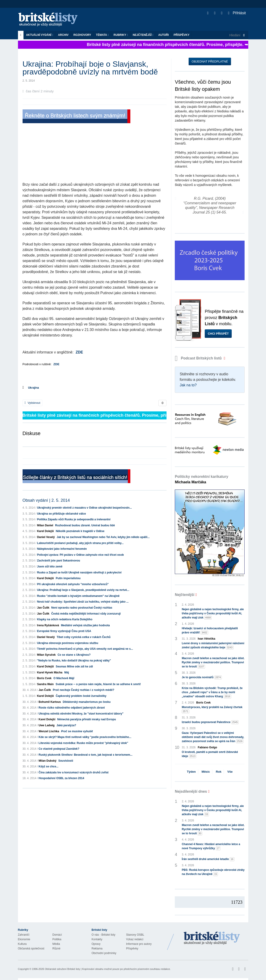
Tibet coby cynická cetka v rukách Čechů (84, 637)
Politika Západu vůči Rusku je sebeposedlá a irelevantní (74, 519)
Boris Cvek (44, 678)
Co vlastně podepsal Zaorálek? (59, 749)
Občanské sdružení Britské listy (62, 969)
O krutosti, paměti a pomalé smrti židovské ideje (210, 754)
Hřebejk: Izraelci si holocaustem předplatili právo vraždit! (210, 631)
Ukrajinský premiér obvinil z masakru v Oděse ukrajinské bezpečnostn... (85, 508)
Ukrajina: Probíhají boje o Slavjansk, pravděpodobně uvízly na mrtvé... (83, 590)
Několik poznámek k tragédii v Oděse (80, 531)
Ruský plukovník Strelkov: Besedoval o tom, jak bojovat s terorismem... (86, 755)
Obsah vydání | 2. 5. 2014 (46, 500)
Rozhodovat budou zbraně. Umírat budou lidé (85, 525)
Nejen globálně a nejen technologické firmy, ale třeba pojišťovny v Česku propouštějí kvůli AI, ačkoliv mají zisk (213, 614)
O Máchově (64, 678)
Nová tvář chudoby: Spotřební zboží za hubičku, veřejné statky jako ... (83, 602)
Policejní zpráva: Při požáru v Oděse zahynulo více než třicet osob (80, 555)
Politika (57, 939)
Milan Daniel (45, 525)
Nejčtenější (143, 35)
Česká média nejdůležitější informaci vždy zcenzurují (86, 614)
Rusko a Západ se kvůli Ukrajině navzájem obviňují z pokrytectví (79, 573)
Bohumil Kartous (50, 702)
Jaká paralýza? (66, 725)
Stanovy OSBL (135, 935)
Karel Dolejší (45, 531)
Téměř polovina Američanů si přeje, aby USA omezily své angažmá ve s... (85, 649)
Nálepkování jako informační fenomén (62, 549)
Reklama (97, 949)
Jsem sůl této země (50, 567)
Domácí (57, 935)
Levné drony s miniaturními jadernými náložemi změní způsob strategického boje (213, 646)
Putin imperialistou (68, 578)
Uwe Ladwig (47, 725)
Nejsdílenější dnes (191, 791)
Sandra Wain (45, 684)
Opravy (96, 944)
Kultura (22, 944)
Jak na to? (188, 385)
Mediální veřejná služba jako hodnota (85, 625)
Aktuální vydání (40, 35)
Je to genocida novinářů (202, 677)
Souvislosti (66, 761)
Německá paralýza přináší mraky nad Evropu (87, 719)
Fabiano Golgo (208, 747)
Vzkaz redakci (135, 939)
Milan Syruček (46, 655)
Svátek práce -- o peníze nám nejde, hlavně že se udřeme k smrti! (98, 684)
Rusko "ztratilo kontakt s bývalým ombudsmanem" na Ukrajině (78, 596)
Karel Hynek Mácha (50, 672)
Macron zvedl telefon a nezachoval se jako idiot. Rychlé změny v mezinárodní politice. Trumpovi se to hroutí (213, 663)
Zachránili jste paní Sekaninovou (59, 561)
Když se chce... (49, 766)
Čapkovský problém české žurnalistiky (81, 696)
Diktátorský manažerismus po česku (87, 702)
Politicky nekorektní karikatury (202, 479)
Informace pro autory (139, 944)
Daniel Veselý (46, 537)
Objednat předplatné (210, 61)
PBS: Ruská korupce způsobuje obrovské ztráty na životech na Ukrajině (213, 872)
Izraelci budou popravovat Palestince (210, 722)
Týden (191, 772)
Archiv (63, 35)
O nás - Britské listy (104, 935)
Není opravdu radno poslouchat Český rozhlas (82, 608)
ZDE (79, 352)
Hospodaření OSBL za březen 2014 (61, 778)
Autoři (164, 35)
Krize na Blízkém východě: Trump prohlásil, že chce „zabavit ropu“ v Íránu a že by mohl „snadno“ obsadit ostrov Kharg (212, 692)
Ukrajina (34, 388)
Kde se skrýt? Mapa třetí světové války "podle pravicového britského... (85, 737)
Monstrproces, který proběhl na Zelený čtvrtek (212, 709)
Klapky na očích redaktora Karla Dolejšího (65, 619)
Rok (219, 772)
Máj (67, 672)
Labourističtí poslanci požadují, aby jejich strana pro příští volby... (80, 543)
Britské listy (50, 20)
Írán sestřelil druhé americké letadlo (208, 859)
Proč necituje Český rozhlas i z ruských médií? (83, 690)
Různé (57, 949)
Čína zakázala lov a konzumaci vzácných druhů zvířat (74, 772)
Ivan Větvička (207, 639)
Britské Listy (212, 938)
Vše (230, 772)
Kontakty (97, 939)
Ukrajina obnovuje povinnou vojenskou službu (68, 643)
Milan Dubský (48, 761)
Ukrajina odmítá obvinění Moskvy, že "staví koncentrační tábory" (81, 714)
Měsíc (206, 772)
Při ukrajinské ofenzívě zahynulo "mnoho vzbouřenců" (73, 584)
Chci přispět (218, 334)
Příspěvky (182, 35)
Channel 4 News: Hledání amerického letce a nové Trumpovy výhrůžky (211, 846)
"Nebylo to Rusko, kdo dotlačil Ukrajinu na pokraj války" (74, 661)
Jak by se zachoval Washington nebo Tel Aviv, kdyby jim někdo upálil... (103, 537)
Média (56, 944)
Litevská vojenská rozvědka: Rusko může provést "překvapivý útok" (83, 743)
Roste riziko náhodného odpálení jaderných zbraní (72, 708)
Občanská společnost (31, 949)
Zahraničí (24, 935)
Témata (102, 35)
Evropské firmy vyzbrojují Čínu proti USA (64, 631)
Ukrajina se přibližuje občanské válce (61, 514)
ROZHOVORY (82, 35)
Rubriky (121, 35)
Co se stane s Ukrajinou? (74, 655)
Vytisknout (32, 403)
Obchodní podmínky (104, 953)
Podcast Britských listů (199, 358)
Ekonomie (24, 939)
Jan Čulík (43, 608)
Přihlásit (237, 13)
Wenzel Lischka (49, 731)
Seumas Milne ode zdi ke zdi (74, 667)
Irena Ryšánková (48, 625)
